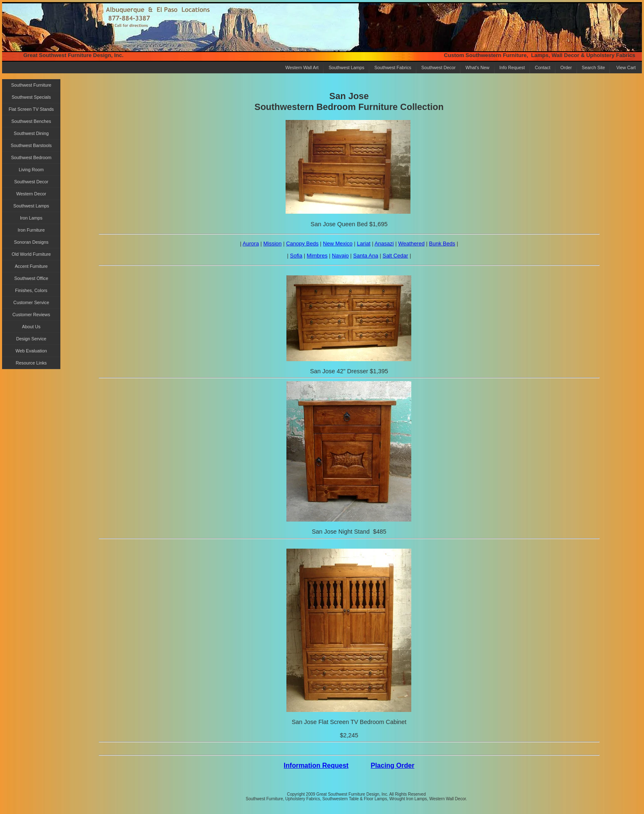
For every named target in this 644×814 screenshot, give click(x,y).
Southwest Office (31, 278)
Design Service (31, 339)
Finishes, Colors (31, 290)
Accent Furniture (31, 266)
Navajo (340, 256)
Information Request (316, 765)
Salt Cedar (395, 256)
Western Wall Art (302, 67)
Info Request (512, 67)
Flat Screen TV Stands (31, 109)
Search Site (594, 67)
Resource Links (31, 363)
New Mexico (338, 243)
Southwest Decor (438, 67)
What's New (477, 67)
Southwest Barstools (31, 145)
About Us (31, 327)
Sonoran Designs (31, 242)
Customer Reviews (31, 315)
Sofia (296, 256)
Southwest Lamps (346, 67)
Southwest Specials (31, 97)
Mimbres (317, 256)
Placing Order (392, 765)
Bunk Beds (442, 243)
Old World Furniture (31, 254)
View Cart (626, 67)
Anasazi (384, 243)
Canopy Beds (302, 243)
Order (566, 67)
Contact (543, 67)
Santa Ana (366, 256)
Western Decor (31, 194)
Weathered (412, 243)
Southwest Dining (31, 133)
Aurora (251, 243)
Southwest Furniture (31, 85)
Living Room (31, 170)
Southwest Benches (31, 121)
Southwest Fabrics (393, 67)
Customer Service (31, 302)
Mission (273, 243)
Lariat (364, 243)
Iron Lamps (31, 218)
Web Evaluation (31, 351)
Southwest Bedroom (31, 157)
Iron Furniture (31, 230)
